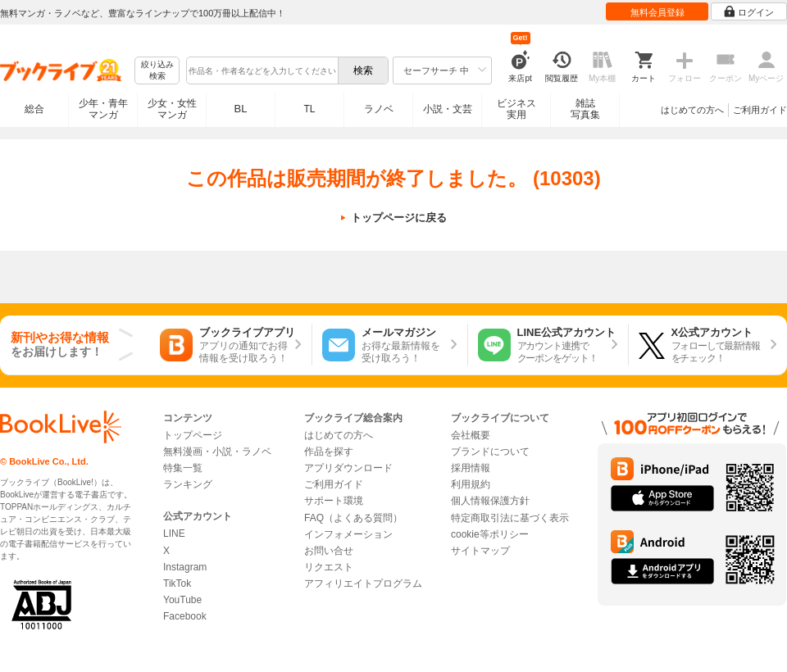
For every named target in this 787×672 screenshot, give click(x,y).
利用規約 (471, 484)
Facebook (185, 616)
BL (241, 109)
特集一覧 (183, 468)
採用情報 (471, 468)
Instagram (185, 567)
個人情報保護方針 (490, 501)
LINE (174, 534)
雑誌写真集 (585, 109)
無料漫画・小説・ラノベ (217, 452)
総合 (34, 109)
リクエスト (329, 567)
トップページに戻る (399, 218)
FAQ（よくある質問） (353, 518)
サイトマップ (480, 551)
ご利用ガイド (760, 110)
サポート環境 (334, 501)
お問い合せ (329, 551)
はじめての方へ (692, 110)
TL (309, 109)
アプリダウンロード (348, 468)
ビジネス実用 (516, 109)
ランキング (188, 484)
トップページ (193, 435)
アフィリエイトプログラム (363, 583)
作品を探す (329, 452)
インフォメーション (348, 534)
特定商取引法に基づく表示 (510, 518)
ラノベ (379, 109)
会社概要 (471, 435)
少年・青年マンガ (103, 109)
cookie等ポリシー (490, 534)
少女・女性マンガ (172, 109)
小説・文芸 (448, 109)
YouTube (182, 600)
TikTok (177, 583)
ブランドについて (490, 452)
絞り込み (157, 71)
